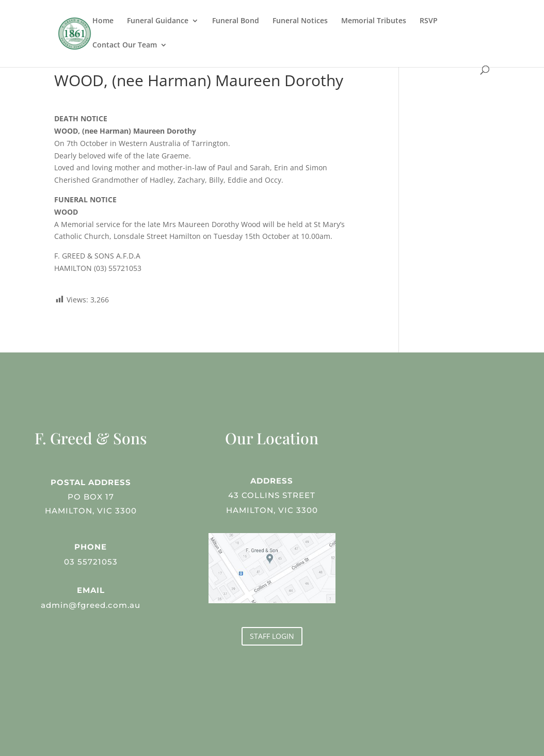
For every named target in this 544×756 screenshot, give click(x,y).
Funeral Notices (300, 21)
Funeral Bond (236, 21)
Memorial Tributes (374, 21)
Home (103, 21)
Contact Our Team (125, 45)
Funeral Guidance (158, 21)
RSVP (429, 21)
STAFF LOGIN (272, 636)
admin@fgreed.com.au (91, 604)
